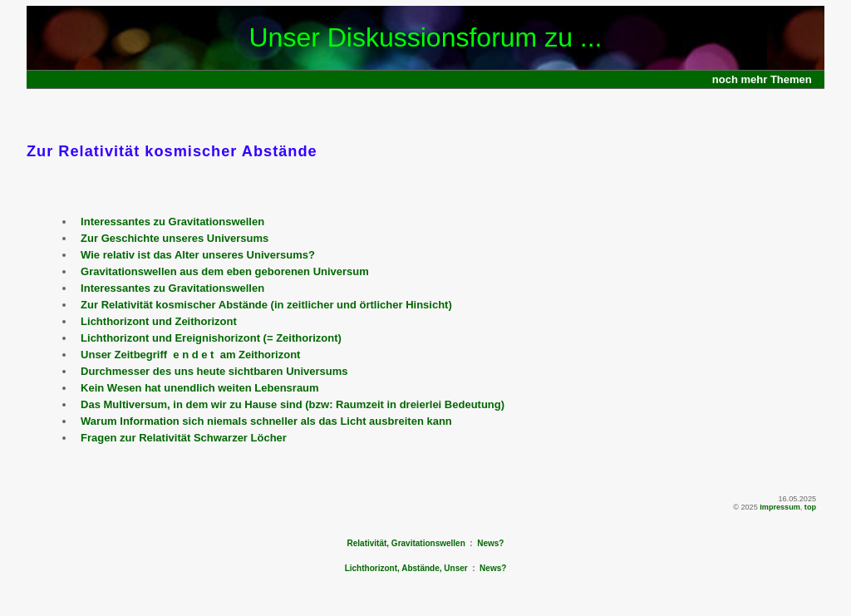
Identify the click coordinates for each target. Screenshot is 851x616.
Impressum (780, 507)
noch (725, 79)
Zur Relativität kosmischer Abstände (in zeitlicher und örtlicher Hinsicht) (266, 305)
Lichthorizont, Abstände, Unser (406, 568)
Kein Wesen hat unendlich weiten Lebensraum (200, 388)
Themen (791, 79)
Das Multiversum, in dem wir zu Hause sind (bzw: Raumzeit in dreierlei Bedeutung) (293, 404)
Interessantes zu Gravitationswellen (172, 222)
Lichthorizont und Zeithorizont (159, 321)
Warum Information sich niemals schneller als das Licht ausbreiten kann (266, 421)
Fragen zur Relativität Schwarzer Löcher (184, 438)
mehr (755, 79)
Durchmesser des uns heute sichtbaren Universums (214, 371)
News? (490, 543)
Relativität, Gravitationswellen (406, 543)
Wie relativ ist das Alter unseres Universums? (198, 255)
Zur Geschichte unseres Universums (175, 238)
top (810, 507)
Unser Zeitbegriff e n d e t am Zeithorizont (190, 355)
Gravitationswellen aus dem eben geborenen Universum (225, 271)
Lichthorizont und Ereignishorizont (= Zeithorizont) (211, 338)
